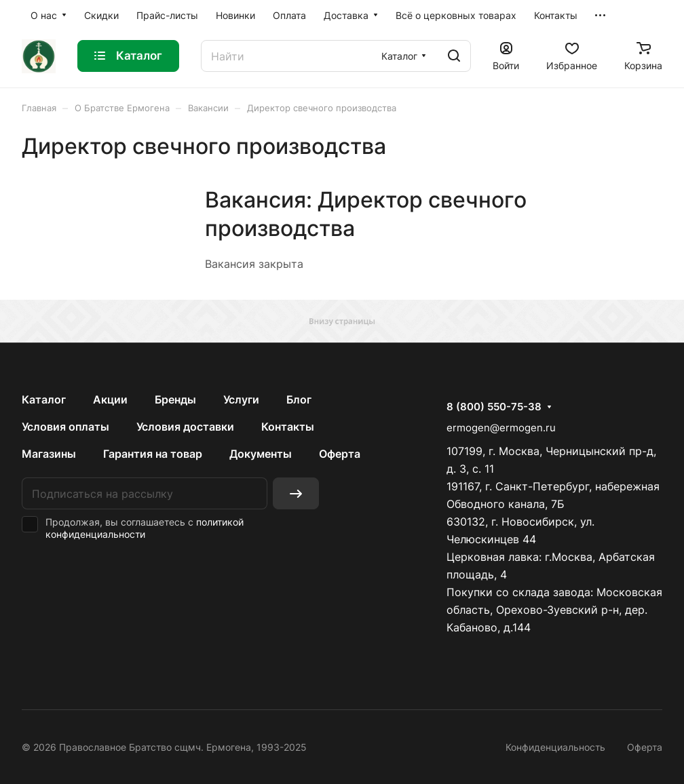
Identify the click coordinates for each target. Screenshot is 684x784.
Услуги (241, 399)
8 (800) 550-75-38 (494, 407)
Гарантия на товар (153, 454)
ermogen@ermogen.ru (501, 428)
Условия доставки (185, 427)
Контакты (288, 427)
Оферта (340, 454)
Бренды (175, 399)
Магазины (49, 454)
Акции (110, 399)
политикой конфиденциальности (145, 528)
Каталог (44, 399)
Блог (299, 399)
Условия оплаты (65, 427)
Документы (261, 454)
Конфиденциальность (555, 747)
